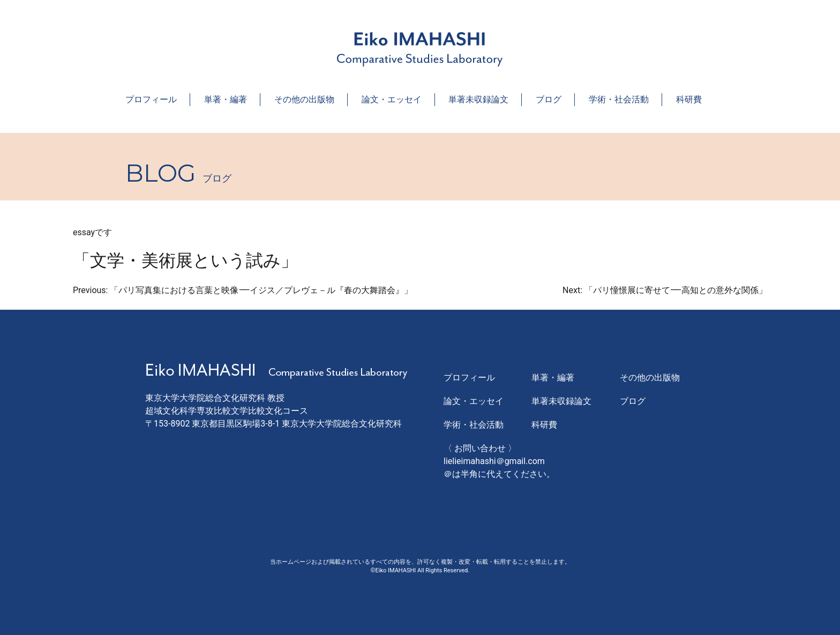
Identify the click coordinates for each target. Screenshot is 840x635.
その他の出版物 (304, 99)
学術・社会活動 (619, 99)
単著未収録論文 (478, 99)
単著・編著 (226, 99)
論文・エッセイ (392, 99)
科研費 (689, 99)
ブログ (549, 99)
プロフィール (151, 99)
